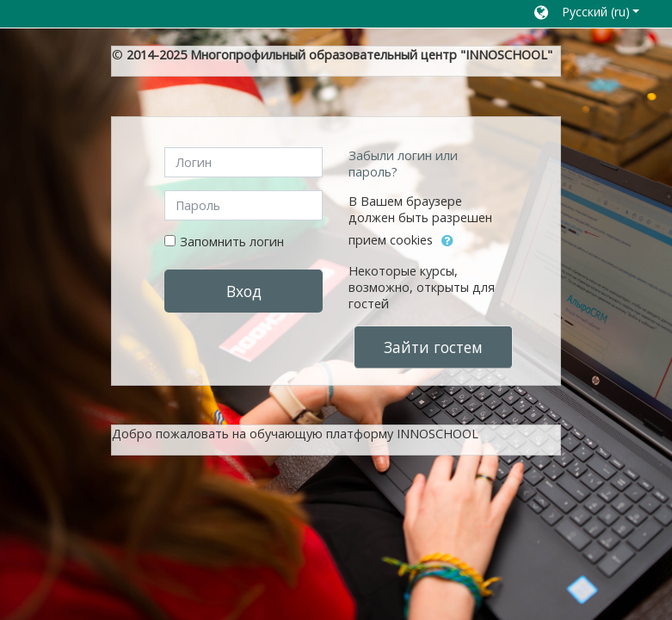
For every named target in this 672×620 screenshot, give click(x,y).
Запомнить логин (232, 242)
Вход (244, 291)
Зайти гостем (433, 347)
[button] (587, 14)
